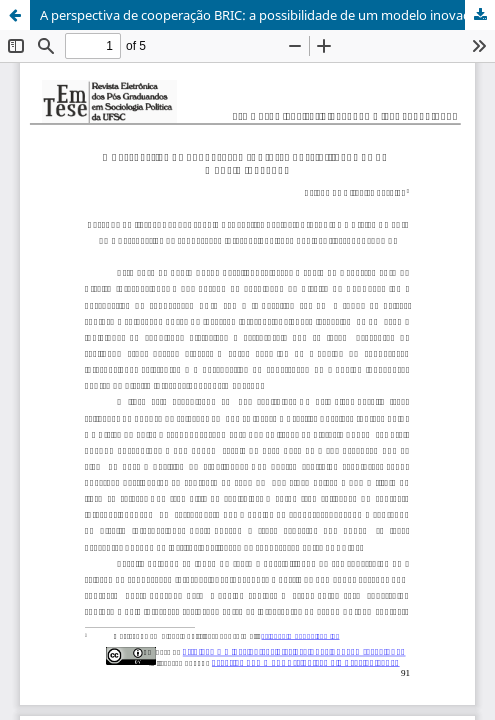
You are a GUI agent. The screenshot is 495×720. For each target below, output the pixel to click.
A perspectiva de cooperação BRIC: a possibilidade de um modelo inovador (262, 15)
